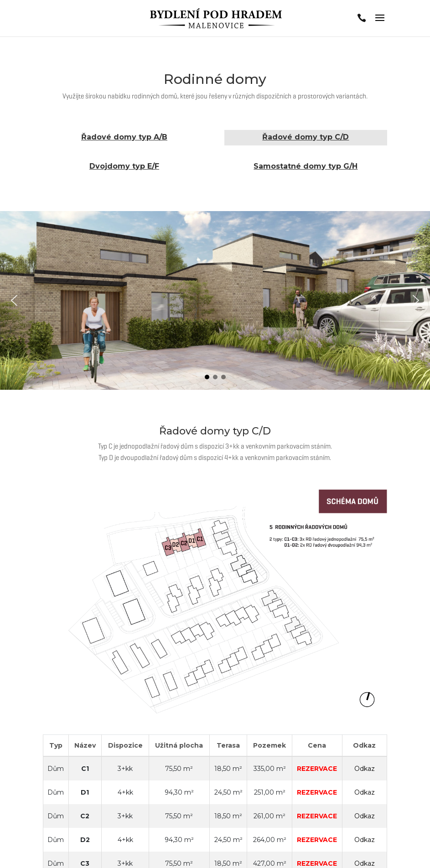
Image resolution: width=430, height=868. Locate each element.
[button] (14, 300)
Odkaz (365, 769)
